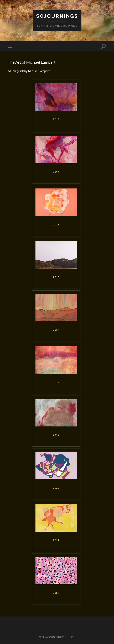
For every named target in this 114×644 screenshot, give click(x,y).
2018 (56, 382)
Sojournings (57, 16)
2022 (56, 593)
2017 (56, 330)
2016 (56, 277)
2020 (56, 488)
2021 (56, 540)
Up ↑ (72, 637)
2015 (56, 225)
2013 (56, 119)
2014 (56, 172)
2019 (56, 435)
